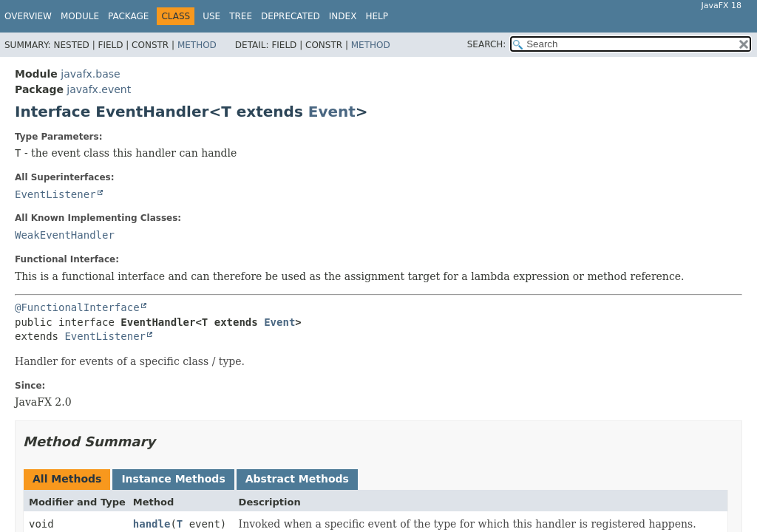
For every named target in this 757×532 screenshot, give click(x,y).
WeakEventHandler (65, 235)
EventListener (55, 194)
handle (152, 524)
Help (377, 16)
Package (128, 16)
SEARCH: (487, 44)
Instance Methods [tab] (173, 479)
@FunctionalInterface (77, 307)
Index (343, 16)
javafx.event (99, 89)
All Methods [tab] (67, 479)
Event (332, 112)
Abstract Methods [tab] (297, 479)
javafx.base (90, 74)
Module (80, 16)
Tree (241, 16)
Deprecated (291, 16)
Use (211, 16)
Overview (28, 16)
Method (197, 45)
